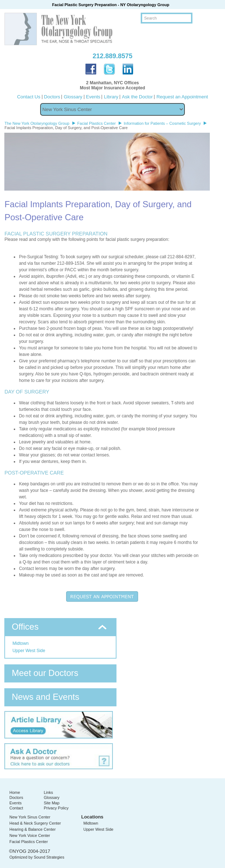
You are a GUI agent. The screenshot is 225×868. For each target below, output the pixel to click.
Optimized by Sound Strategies (37, 857)
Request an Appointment (182, 97)
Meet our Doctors (45, 673)
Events (93, 97)
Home (15, 792)
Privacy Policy (56, 808)
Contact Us (29, 97)
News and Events (45, 697)
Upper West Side (29, 651)
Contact (16, 808)
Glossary (73, 97)
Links (48, 792)
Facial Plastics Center (29, 842)
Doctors (52, 97)
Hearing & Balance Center (33, 829)
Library (111, 97)
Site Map (52, 803)
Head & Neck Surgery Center (35, 823)
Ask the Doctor (137, 97)
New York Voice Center (30, 835)
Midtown (20, 643)
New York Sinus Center (30, 817)
